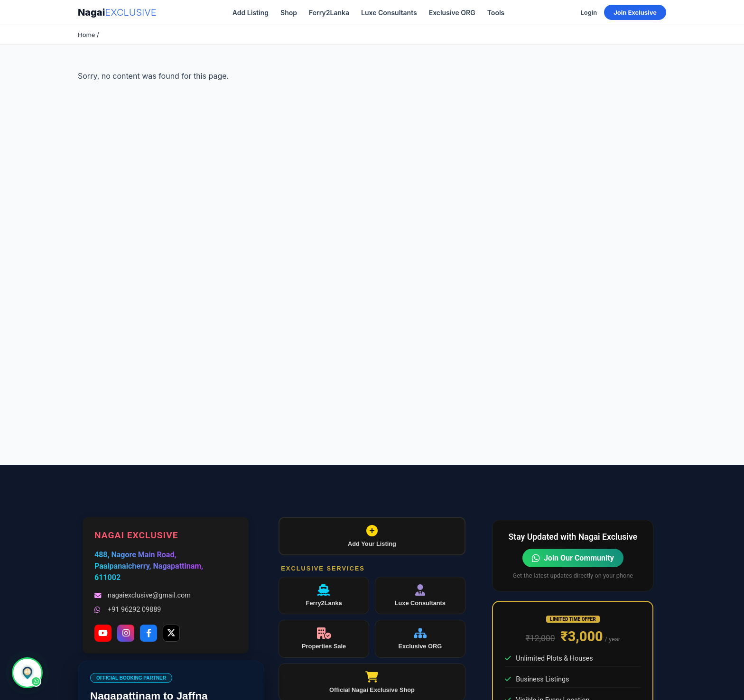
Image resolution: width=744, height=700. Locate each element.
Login (589, 12)
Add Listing (251, 13)
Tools (496, 13)
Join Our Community (573, 558)
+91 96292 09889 (128, 610)
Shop (289, 13)
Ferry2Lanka (329, 13)
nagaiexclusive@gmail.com (143, 595)
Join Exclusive (635, 12)
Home (86, 35)
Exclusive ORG (452, 13)
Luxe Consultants (389, 13)
